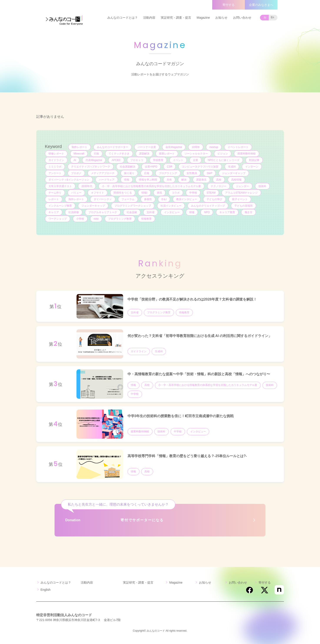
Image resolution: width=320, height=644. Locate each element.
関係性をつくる (123, 193)
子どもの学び (215, 199)
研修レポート (56, 154)
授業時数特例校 (247, 154)
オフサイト (98, 193)
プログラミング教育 (120, 219)
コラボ (176, 193)
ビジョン (223, 154)
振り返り (129, 173)
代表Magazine (94, 160)
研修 (192, 212)
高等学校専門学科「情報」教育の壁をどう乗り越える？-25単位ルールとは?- (187, 456)
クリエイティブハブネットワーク (91, 167)
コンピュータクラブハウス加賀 (201, 167)
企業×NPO (151, 167)
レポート (54, 199)
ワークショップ (58, 219)
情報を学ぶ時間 (148, 180)
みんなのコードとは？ (123, 18)
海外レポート (76, 199)
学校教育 (158, 160)
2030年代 (87, 186)
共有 (169, 180)
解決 (184, 180)
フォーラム (128, 199)
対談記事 (255, 160)
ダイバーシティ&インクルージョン (69, 180)
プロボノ (76, 173)
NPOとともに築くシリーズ (224, 160)
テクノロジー (219, 186)
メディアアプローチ (103, 173)
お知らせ (221, 18)
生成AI (232, 167)
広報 (147, 173)
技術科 (263, 186)
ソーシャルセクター (197, 154)
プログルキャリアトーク (103, 212)
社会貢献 (132, 212)
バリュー (76, 193)
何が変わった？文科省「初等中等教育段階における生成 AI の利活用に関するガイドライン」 (200, 336)
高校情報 (237, 180)
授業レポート (167, 154)
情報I (145, 193)
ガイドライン (56, 160)
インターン (252, 167)
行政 (97, 154)
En (273, 17)
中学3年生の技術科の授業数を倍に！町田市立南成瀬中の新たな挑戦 (181, 416)
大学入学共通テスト (60, 186)
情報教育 (147, 219)
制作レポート (80, 147)
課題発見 (202, 180)
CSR (170, 167)
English (46, 590)
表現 (160, 193)
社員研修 (74, 212)
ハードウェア (107, 180)
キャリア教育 (228, 212)
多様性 (148, 199)
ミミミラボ (55, 167)
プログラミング (168, 173)
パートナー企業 (147, 147)
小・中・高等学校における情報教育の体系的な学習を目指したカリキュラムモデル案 (152, 186)
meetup (214, 147)
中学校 (194, 193)
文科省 (151, 212)
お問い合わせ (242, 18)
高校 (219, 180)
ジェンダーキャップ (93, 206)
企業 (196, 160)
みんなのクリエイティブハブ (208, 206)
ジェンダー (243, 186)
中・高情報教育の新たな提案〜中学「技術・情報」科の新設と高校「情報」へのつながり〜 (199, 374)
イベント (179, 160)
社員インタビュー (171, 206)
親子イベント (240, 199)
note (96, 219)
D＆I (164, 199)
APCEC (116, 160)
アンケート (55, 173)
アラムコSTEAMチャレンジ (242, 193)
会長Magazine (174, 147)
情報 (127, 180)
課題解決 (145, 154)
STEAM (211, 193)
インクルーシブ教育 (60, 206)
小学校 (80, 219)
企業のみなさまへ (261, 5)
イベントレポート (239, 147)
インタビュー (172, 212)
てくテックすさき (119, 154)
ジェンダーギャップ (234, 173)
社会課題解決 (128, 167)
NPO (207, 212)
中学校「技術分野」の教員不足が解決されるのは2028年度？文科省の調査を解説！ (192, 299)
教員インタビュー (187, 199)
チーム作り (55, 193)
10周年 (196, 147)
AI (75, 160)
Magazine (203, 18)
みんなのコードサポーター (113, 147)
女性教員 (192, 173)
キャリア (54, 212)
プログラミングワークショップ (133, 206)
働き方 (249, 212)
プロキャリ (137, 160)
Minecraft (79, 154)
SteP (210, 173)
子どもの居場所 (244, 206)
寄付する (229, 5)
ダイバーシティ (103, 199)
